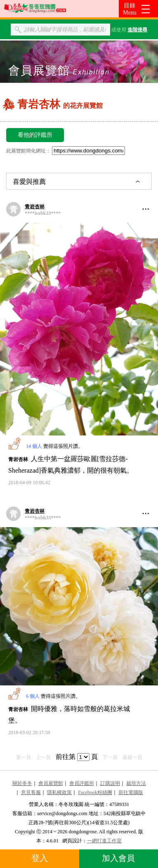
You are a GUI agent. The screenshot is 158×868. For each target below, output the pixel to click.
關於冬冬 (22, 783)
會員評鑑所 (82, 783)
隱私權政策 (59, 792)
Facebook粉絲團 (95, 792)
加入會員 (118, 858)
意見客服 (31, 792)
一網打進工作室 (104, 841)
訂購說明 (110, 783)
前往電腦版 (131, 792)
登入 (40, 858)
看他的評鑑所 (35, 135)
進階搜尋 (137, 30)
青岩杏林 (35, 207)
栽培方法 (136, 783)
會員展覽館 (51, 783)
